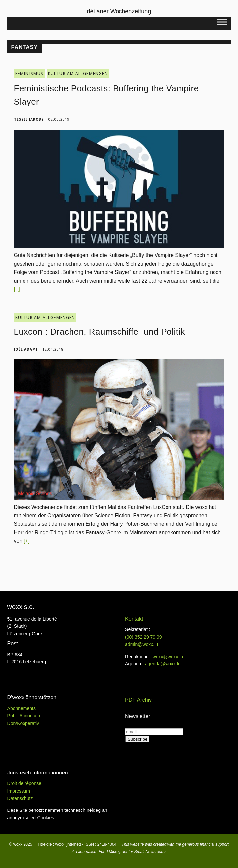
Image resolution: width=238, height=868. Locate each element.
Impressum (19, 791)
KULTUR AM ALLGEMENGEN (78, 74)
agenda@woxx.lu (163, 664)
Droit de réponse (24, 783)
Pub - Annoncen (24, 716)
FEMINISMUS (29, 74)
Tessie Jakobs (29, 119)
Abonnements (22, 708)
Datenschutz (20, 798)
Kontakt (134, 619)
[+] (17, 289)
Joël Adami (26, 349)
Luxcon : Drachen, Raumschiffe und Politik (101, 332)
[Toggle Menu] (222, 22)
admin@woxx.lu (142, 644)
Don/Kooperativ (23, 723)
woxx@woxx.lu (168, 657)
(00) (143, 637)
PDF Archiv (138, 700)
